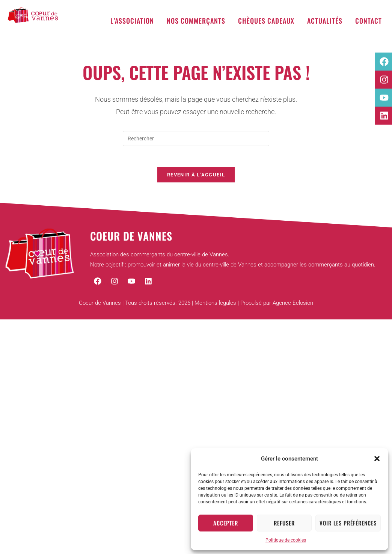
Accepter (226, 523)
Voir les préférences (348, 523)
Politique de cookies (286, 540)
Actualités (325, 21)
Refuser (284, 523)
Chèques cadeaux (266, 21)
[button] (377, 459)
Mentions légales (215, 305)
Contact (369, 21)
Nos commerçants (196, 21)
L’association (132, 21)
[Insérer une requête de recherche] (196, 138)
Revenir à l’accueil (196, 177)
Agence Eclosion (293, 305)
